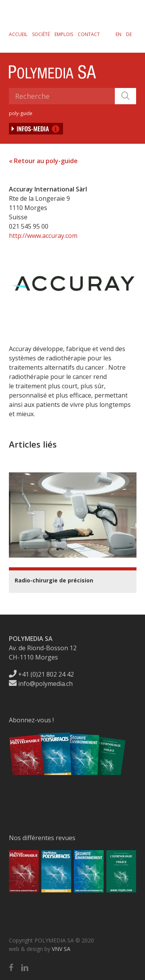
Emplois (64, 34)
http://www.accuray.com (43, 236)
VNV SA (61, 949)
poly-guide (21, 113)
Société (41, 34)
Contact (89, 34)
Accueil (18, 34)
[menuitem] (119, 34)
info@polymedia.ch (41, 684)
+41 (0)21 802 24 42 (41, 674)
